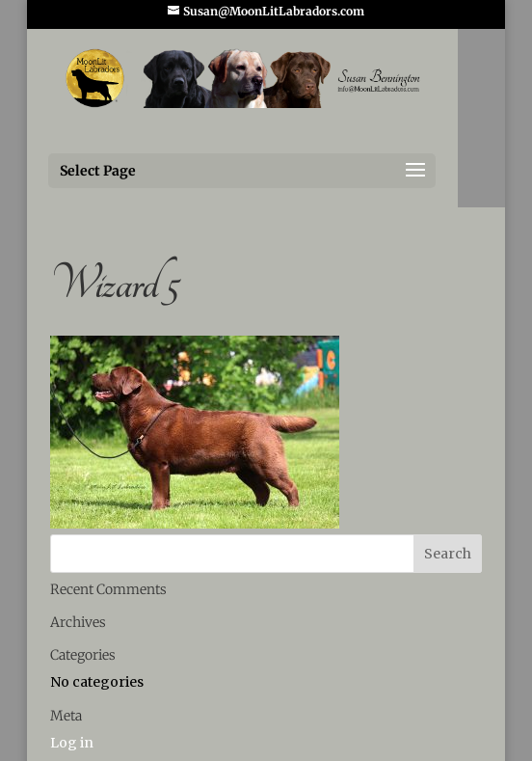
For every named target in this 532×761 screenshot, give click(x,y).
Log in (72, 743)
